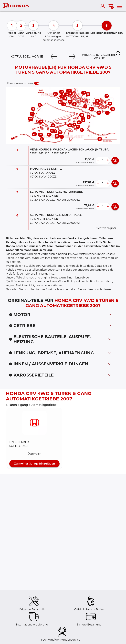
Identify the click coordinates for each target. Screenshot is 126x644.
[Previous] (54, 57)
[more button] (108, 160)
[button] (118, 53)
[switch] (37, 83)
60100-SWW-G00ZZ (43, 177)
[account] (103, 6)
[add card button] (115, 160)
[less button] (98, 160)
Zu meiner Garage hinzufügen (35, 464)
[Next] (72, 57)
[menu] (119, 6)
